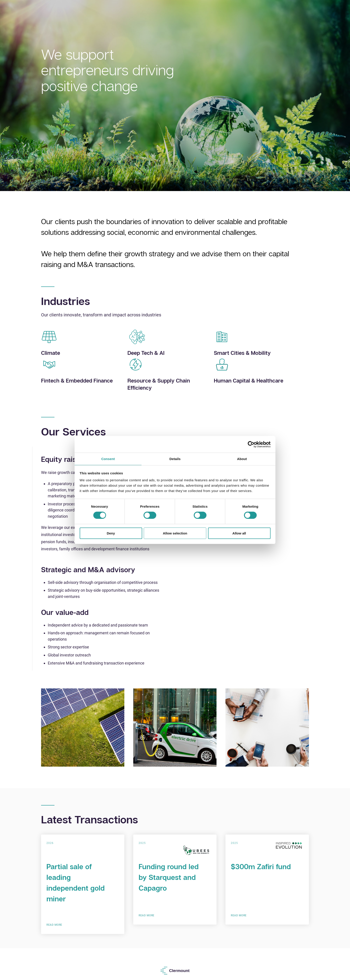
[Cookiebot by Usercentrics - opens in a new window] (251, 444)
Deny (111, 533)
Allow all (239, 533)
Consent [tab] (108, 459)
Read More (54, 925)
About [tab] (242, 459)
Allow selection (175, 533)
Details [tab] (175, 459)
